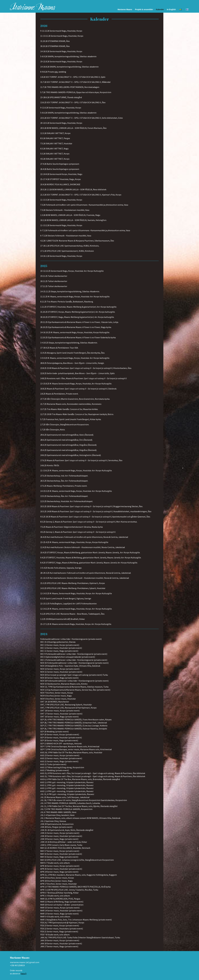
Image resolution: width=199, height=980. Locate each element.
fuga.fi (24, 973)
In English (171, 10)
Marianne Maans (125, 10)
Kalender (160, 10)
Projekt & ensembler (144, 10)
